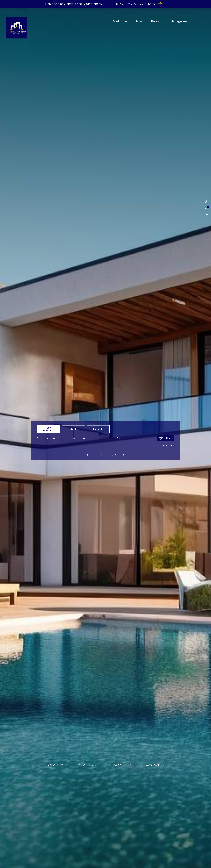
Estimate (98, 429)
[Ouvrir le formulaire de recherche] (165, 438)
